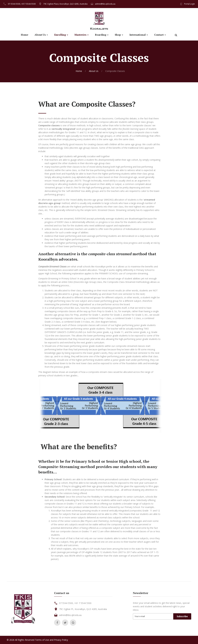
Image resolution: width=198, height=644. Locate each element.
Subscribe (182, 616)
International (138, 35)
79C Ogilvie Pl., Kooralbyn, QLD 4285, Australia (83, 609)
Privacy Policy (61, 640)
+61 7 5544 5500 (83, 603)
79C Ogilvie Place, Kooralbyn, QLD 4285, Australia (65, 4)
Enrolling (60, 35)
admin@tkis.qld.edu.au (105, 4)
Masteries (80, 35)
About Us (40, 35)
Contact (159, 35)
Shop (118, 35)
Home (25, 35)
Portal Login (189, 4)
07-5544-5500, (14, 4)
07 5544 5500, (66, 603)
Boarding (101, 35)
